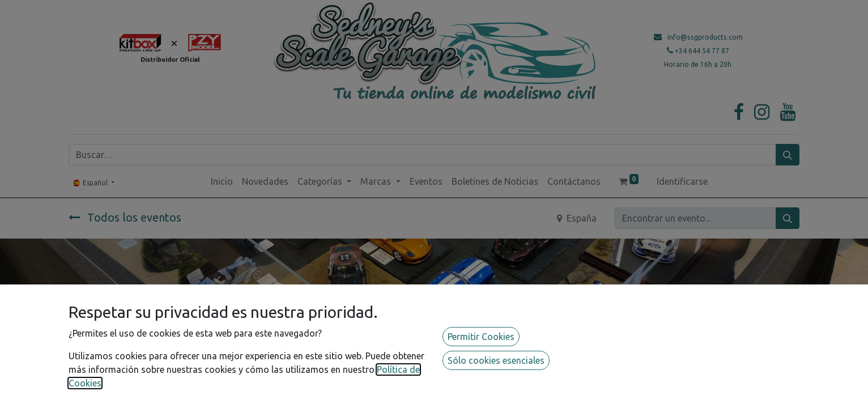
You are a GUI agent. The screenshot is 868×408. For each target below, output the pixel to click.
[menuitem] (222, 181)
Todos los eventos (125, 217)
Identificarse (682, 181)
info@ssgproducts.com (705, 37)
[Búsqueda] (788, 155)
